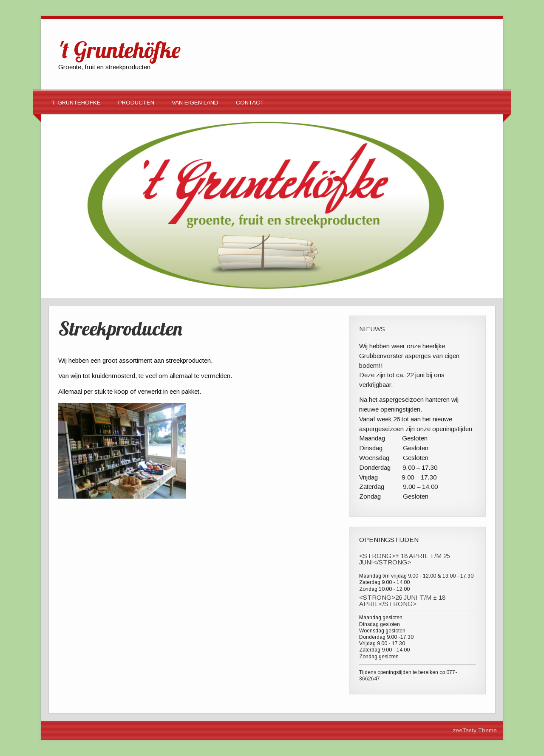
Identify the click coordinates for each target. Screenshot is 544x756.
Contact (250, 103)
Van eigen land (195, 103)
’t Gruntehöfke (76, 103)
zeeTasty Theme (475, 730)
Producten (136, 103)
